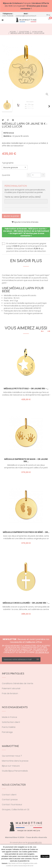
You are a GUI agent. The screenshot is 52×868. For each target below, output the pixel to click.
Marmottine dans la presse (15, 761)
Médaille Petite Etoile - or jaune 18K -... (26, 389)
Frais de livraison (10, 693)
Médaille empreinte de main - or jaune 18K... (26, 460)
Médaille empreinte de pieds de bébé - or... (26, 532)
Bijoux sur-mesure (11, 766)
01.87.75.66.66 (8, 16)
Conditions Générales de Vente (18, 683)
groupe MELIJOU (35, 843)
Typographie (8, 163)
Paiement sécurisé (11, 688)
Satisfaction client (11, 722)
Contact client (9, 795)
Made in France (10, 717)
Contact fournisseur (12, 805)
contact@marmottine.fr (26, 16)
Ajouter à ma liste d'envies (25, 222)
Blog (48, 15)
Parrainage (7, 732)
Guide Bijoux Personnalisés (15, 771)
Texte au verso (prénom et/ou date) (23, 197)
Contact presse (10, 800)
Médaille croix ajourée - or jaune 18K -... (26, 603)
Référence (9, 133)
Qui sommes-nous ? (12, 756)
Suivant (49, 106)
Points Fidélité (9, 727)
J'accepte (45, 856)
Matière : (8, 136)
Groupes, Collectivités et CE (16, 810)
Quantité (6, 175)
